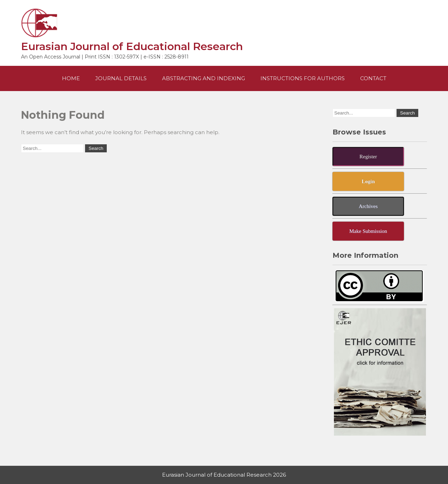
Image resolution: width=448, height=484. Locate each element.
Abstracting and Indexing (204, 78)
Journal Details (121, 78)
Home (71, 78)
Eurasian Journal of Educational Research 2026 (224, 475)
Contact (373, 78)
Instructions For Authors (303, 78)
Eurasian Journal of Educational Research (132, 46)
